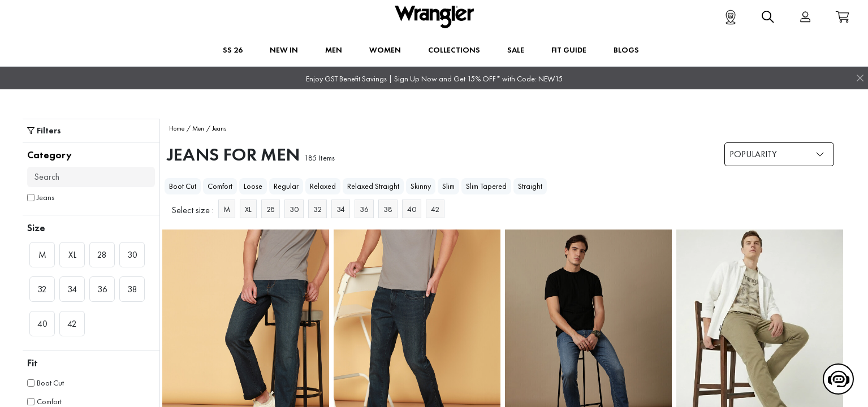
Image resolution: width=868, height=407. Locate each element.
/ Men (195, 128)
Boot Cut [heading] (183, 186)
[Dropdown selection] (779, 154)
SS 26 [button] (233, 50)
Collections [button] (454, 50)
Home (177, 128)
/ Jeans (217, 128)
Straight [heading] (530, 186)
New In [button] (284, 50)
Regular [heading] (286, 186)
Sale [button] (516, 50)
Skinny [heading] (421, 186)
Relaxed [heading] (323, 186)
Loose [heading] (253, 186)
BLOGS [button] (626, 50)
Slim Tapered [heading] (486, 186)
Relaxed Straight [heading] (373, 186)
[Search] (91, 177)
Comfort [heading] (220, 186)
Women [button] (385, 50)
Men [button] (334, 50)
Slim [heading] (448, 186)
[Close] (860, 78)
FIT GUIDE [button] (569, 50)
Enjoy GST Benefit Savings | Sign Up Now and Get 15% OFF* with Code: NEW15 (434, 79)
